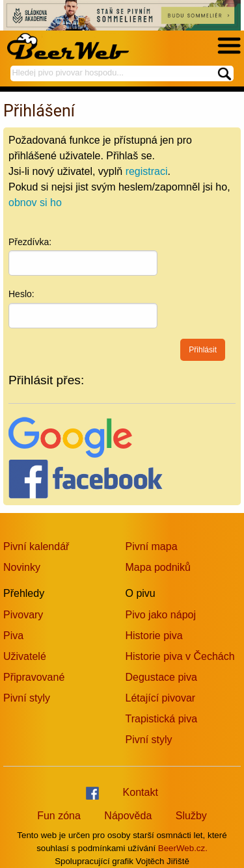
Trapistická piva (162, 719)
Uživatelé (25, 656)
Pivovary (23, 615)
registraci (147, 171)
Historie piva (154, 636)
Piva (13, 636)
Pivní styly (27, 698)
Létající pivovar (161, 698)
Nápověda (128, 816)
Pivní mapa (152, 546)
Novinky (22, 567)
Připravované (34, 677)
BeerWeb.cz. (183, 848)
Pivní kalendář (36, 546)
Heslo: (21, 294)
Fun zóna (59, 816)
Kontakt (141, 792)
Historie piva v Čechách (180, 656)
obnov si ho (35, 203)
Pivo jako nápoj (161, 615)
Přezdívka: (30, 242)
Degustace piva (161, 677)
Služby (191, 816)
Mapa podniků (158, 567)
